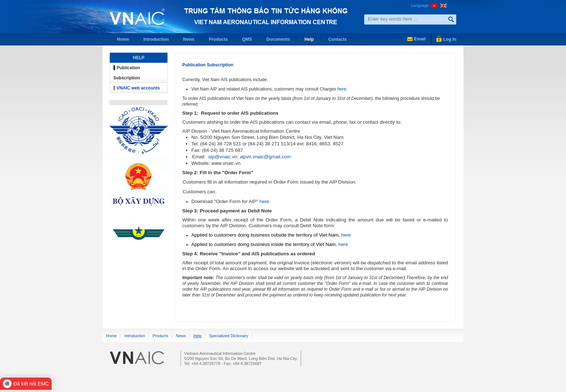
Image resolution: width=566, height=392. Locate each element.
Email (420, 39)
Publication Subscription (208, 65)
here (346, 235)
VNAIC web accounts (138, 88)
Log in (450, 39)
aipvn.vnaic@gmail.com (265, 157)
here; (342, 89)
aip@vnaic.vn (223, 157)
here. (265, 201)
